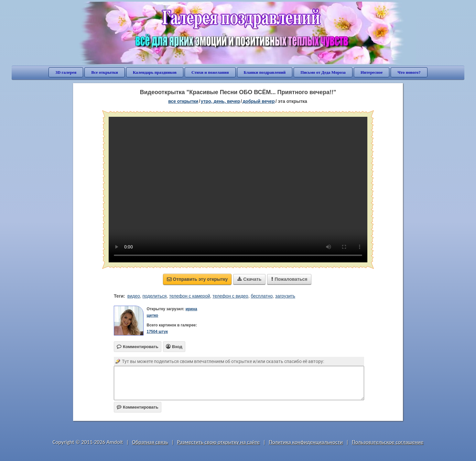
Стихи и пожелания (210, 72)
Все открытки (105, 72)
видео (134, 296)
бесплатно (262, 296)
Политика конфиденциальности (306, 442)
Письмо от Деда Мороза (323, 72)
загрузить (285, 296)
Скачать (249, 279)
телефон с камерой (189, 296)
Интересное (372, 72)
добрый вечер (259, 101)
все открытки (183, 101)
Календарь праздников (155, 72)
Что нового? (409, 72)
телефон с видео (230, 296)
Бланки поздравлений (265, 72)
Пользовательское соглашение (388, 442)
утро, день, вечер (221, 101)
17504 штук (157, 332)
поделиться (155, 296)
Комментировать (138, 407)
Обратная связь (150, 442)
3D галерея (66, 72)
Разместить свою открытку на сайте (218, 442)
